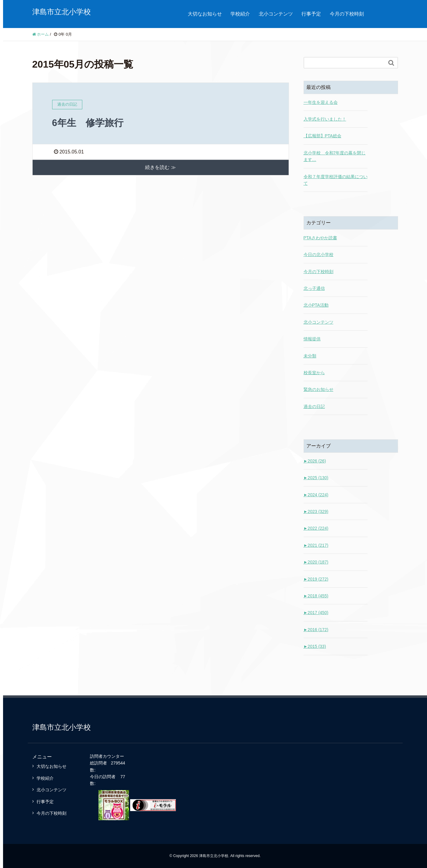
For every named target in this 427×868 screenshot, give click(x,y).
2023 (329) (316, 511)
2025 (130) (316, 478)
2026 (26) (315, 461)
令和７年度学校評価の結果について (336, 180)
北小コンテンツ (276, 14)
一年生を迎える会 (321, 102)
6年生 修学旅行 (89, 123)
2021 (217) (316, 545)
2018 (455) (316, 596)
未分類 (310, 356)
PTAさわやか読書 (320, 238)
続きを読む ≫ (160, 167)
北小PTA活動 (316, 305)
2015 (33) (315, 646)
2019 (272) (316, 579)
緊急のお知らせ (318, 389)
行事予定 (311, 14)
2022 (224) (316, 528)
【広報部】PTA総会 (322, 136)
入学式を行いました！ (325, 119)
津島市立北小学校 (62, 12)
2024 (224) (316, 495)
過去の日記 (314, 406)
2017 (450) (316, 613)
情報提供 (312, 339)
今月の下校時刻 (347, 14)
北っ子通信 (314, 288)
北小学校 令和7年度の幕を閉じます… (335, 156)
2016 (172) (316, 630)
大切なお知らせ (205, 14)
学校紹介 (240, 14)
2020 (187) (316, 562)
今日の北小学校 (318, 255)
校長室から (314, 373)
